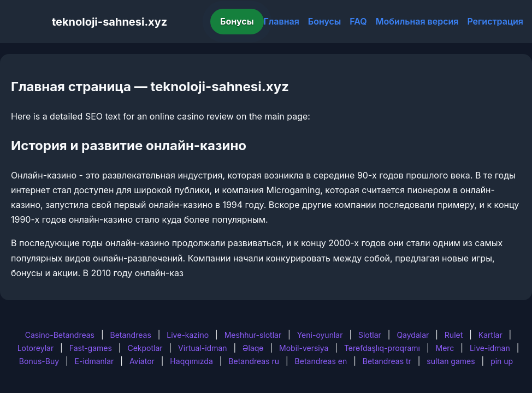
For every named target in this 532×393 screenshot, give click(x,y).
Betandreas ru (254, 361)
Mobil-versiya (304, 348)
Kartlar (490, 335)
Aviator (142, 361)
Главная (282, 21)
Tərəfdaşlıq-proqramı (382, 348)
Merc (445, 348)
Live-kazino (188, 335)
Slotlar (370, 335)
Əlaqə (253, 348)
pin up (502, 361)
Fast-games (91, 348)
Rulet (454, 335)
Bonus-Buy (39, 361)
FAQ (358, 21)
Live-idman (490, 348)
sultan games (451, 361)
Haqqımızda (191, 361)
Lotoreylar (36, 348)
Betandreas (131, 335)
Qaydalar (413, 335)
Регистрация (495, 21)
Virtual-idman (202, 348)
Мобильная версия (417, 21)
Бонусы (237, 21)
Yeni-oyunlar (320, 335)
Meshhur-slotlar (253, 335)
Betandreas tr (387, 361)
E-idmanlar (94, 361)
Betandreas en (321, 361)
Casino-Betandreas (60, 335)
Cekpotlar (145, 348)
